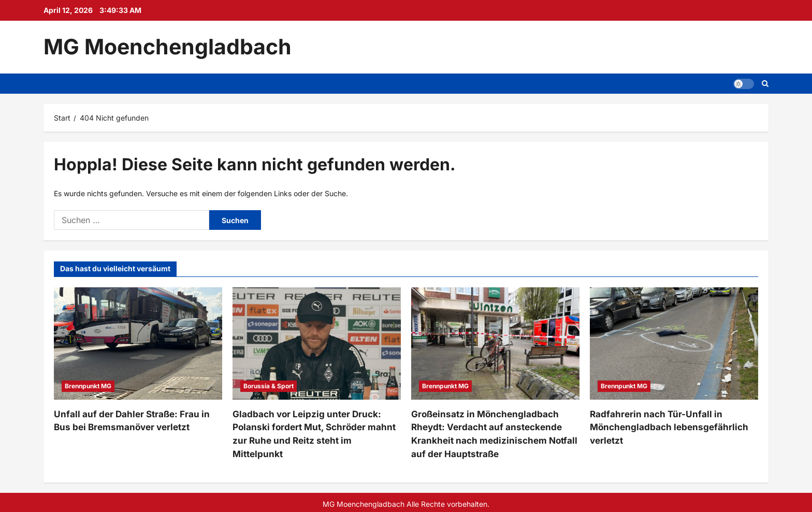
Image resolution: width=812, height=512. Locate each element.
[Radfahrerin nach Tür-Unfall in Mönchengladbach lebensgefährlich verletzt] (674, 343)
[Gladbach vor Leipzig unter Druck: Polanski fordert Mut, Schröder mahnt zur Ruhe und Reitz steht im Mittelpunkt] (317, 343)
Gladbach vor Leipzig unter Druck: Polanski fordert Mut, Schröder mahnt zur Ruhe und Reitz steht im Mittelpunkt (313, 426)
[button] (744, 83)
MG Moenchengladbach (168, 47)
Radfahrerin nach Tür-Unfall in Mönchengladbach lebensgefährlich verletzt (663, 426)
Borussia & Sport (269, 386)
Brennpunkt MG (88, 386)
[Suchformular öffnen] (765, 84)
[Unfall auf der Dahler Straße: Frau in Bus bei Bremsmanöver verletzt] (138, 343)
